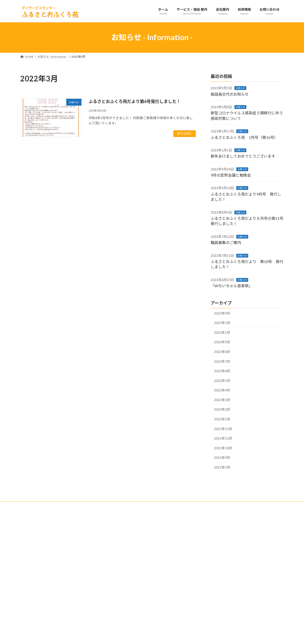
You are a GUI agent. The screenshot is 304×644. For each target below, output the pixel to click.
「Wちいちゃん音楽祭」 (232, 286)
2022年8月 (222, 352)
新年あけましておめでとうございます (243, 156)
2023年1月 (222, 332)
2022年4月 (222, 390)
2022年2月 (222, 409)
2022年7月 (222, 361)
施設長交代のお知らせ (230, 94)
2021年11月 (223, 438)
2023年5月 (222, 323)
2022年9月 (222, 342)
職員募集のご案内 (226, 242)
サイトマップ (71, 506)
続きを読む (185, 134)
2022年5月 (222, 380)
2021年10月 (223, 448)
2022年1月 (222, 419)
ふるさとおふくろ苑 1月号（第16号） (244, 137)
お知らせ (240, 88)
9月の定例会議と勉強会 (231, 175)
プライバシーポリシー (39, 506)
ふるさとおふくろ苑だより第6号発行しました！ (135, 101)
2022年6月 (222, 371)
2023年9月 (222, 313)
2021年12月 (223, 429)
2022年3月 (222, 400)
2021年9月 (222, 458)
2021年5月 (222, 467)
